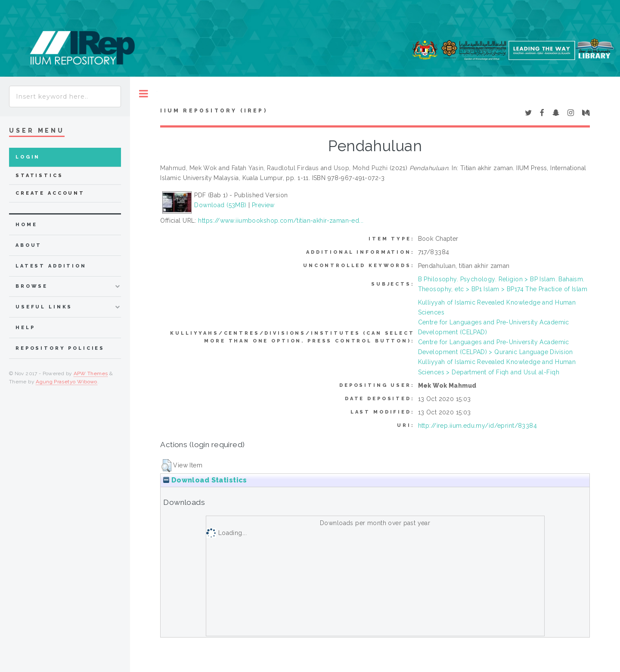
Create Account (50, 193)
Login (28, 157)
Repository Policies (60, 348)
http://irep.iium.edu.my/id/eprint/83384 (477, 426)
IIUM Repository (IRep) (214, 111)
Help (25, 328)
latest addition (51, 266)
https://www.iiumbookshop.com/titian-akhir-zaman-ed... (281, 221)
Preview (263, 205)
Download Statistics (205, 480)
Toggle (144, 94)
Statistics (39, 176)
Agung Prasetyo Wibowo (67, 382)
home (26, 225)
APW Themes (91, 373)
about (29, 245)
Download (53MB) (220, 205)
